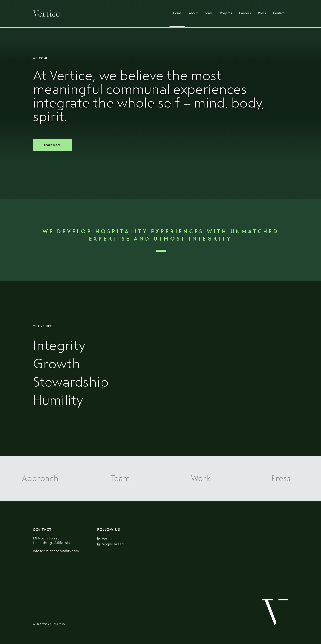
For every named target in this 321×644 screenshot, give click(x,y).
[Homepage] (46, 14)
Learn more (52, 145)
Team (209, 13)
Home (177, 13)
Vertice (108, 539)
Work (201, 479)
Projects (226, 13)
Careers (245, 13)
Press (262, 13)
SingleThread (113, 544)
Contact (279, 13)
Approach (40, 479)
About (193, 13)
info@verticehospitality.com (56, 551)
